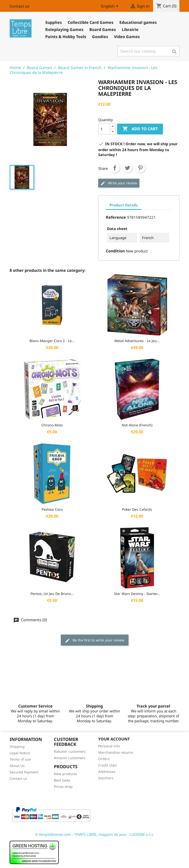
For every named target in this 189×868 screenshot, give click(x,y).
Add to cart (140, 129)
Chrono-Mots (52, 425)
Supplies (54, 22)
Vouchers (106, 778)
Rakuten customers (70, 751)
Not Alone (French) (137, 425)
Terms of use (20, 759)
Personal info (109, 746)
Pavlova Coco (52, 509)
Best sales (62, 780)
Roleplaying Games (64, 29)
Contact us (20, 6)
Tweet (127, 168)
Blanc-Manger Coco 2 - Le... (52, 341)
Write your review (119, 183)
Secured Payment (24, 772)
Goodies (100, 37)
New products (65, 774)
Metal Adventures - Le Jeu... (137, 341)
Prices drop (63, 787)
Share (115, 168)
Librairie (130, 29)
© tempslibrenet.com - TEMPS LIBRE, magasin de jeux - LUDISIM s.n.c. (95, 834)
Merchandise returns (116, 752)
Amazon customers (70, 758)
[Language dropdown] (111, 7)
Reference (116, 217)
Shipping (17, 746)
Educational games (138, 22)
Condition (115, 251)
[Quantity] (104, 129)
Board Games (103, 29)
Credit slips (108, 765)
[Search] (149, 51)
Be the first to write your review (95, 640)
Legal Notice (20, 753)
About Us (17, 766)
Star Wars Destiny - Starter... (137, 594)
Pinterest (140, 168)
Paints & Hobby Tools (66, 37)
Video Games (127, 37)
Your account (114, 739)
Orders (104, 759)
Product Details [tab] (124, 205)
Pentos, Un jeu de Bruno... (52, 594)
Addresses (107, 772)
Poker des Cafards (137, 509)
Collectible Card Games (91, 22)
